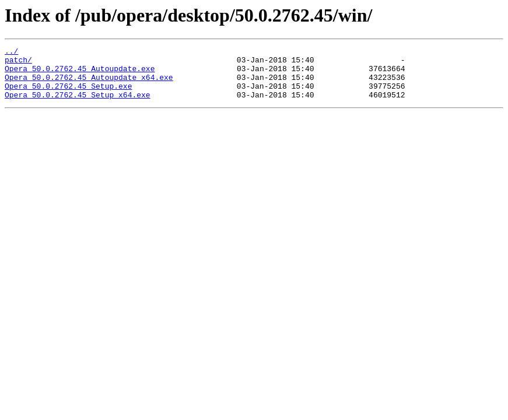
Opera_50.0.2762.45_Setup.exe (68, 94)
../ (11, 52)
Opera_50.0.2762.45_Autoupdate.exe (80, 73)
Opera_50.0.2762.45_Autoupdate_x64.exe (89, 84)
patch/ (18, 63)
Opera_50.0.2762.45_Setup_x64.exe (78, 105)
